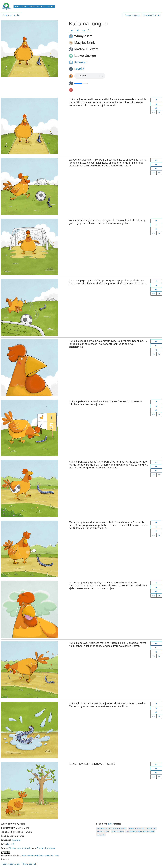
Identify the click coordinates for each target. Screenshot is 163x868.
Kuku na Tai (101, 835)
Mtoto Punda (152, 828)
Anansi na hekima (118, 832)
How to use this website (37, 6)
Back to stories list (11, 15)
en (84, 30)
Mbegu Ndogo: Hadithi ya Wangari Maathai (112, 828)
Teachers (51, 6)
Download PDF (30, 864)
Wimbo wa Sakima (103, 832)
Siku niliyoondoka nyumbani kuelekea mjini (140, 832)
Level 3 (79, 69)
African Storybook (46, 848)
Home (17, 6)
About (24, 6)
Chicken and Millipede (20, 848)
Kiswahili (81, 62)
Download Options (152, 15)
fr (89, 30)
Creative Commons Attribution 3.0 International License (40, 856)
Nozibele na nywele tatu (137, 828)
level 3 (111, 824)
